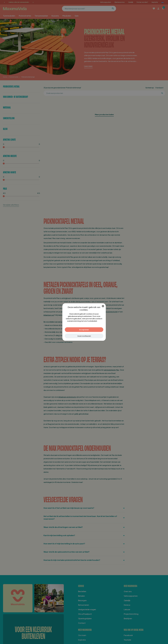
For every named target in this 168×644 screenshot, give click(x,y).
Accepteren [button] (84, 330)
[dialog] (84, 322)
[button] (84, 336)
